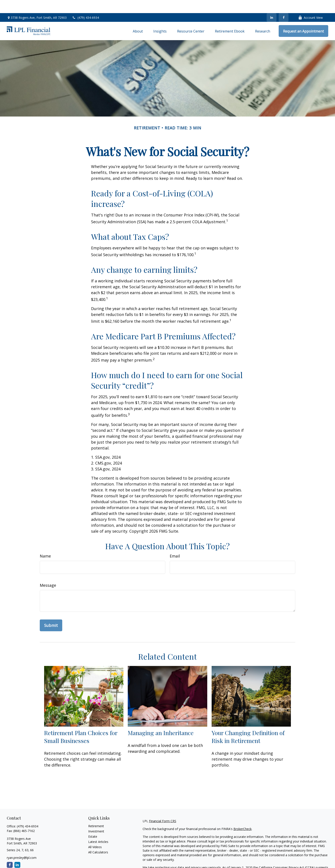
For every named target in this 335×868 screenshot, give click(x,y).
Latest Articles (98, 829)
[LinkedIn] (272, 4)
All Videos (95, 834)
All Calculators (98, 839)
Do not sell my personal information (257, 859)
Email (175, 543)
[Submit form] (51, 612)
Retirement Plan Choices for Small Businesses (81, 724)
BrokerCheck (243, 816)
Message (48, 572)
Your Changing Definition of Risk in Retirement (248, 724)
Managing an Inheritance (161, 720)
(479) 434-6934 (85, 4)
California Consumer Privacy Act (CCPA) (287, 854)
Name (45, 543)
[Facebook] (284, 4)
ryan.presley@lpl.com (22, 845)
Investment (96, 818)
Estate (93, 823)
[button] (138, 18)
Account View (311, 4)
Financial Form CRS (163, 808)
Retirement (96, 813)
